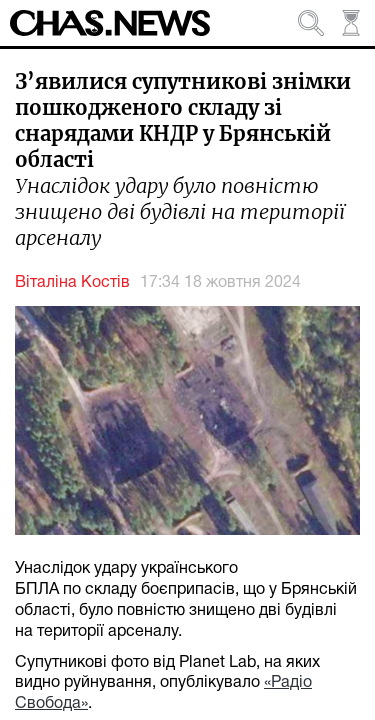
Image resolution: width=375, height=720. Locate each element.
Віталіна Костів (72, 283)
